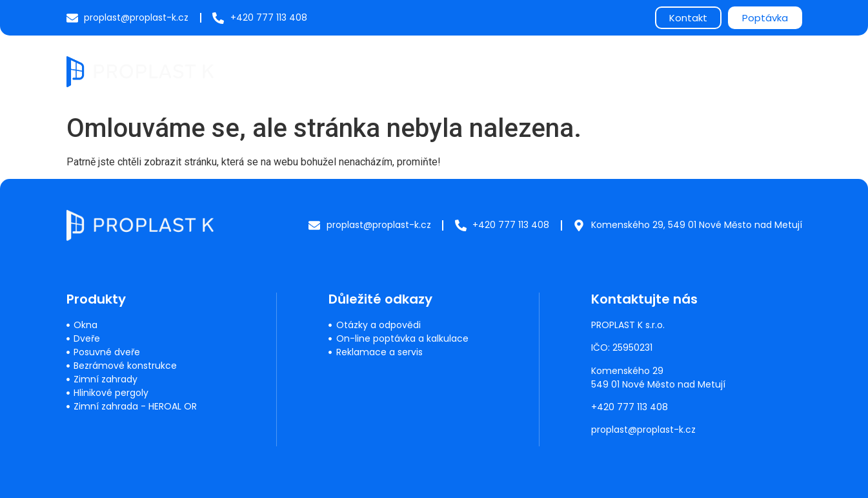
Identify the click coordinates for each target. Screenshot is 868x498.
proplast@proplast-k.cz (644, 430)
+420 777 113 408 (630, 407)
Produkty (395, 71)
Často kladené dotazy (550, 71)
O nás (639, 71)
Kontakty (769, 71)
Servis (460, 71)
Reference (700, 71)
